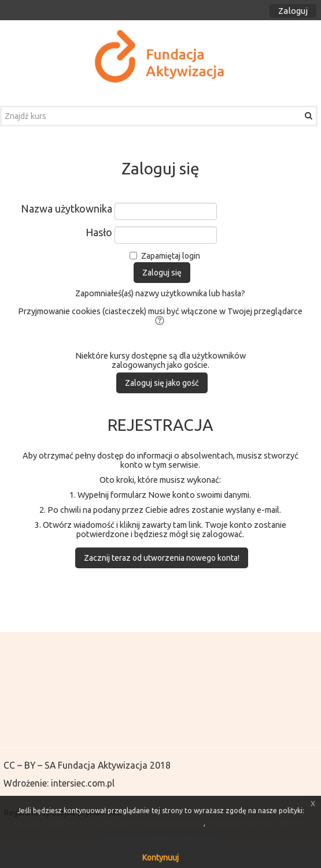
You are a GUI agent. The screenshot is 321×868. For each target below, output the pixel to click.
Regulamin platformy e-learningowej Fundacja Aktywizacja (108, 823)
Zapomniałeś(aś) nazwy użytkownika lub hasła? (160, 293)
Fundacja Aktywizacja (103, 765)
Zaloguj (293, 11)
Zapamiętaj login (171, 256)
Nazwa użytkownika (67, 208)
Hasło (99, 232)
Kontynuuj (160, 858)
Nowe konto (171, 495)
